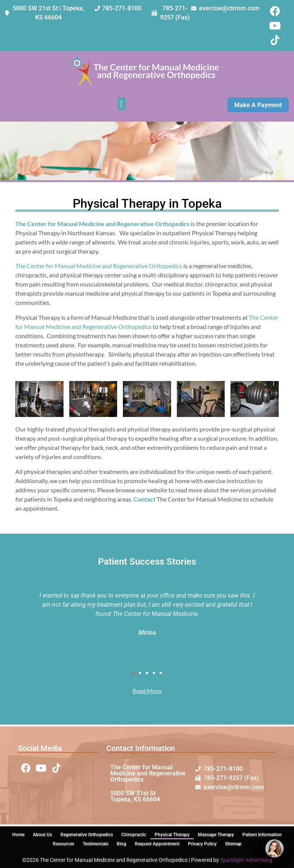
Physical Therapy (172, 835)
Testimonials (96, 844)
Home (18, 835)
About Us (42, 835)
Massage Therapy (216, 835)
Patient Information (262, 835)
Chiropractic (134, 835)
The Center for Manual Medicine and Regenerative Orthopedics (99, 266)
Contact (145, 499)
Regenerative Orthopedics (87, 835)
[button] (122, 104)
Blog (122, 844)
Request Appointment (157, 844)
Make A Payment (258, 105)
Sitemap (233, 844)
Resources (64, 844)
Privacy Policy (202, 844)
